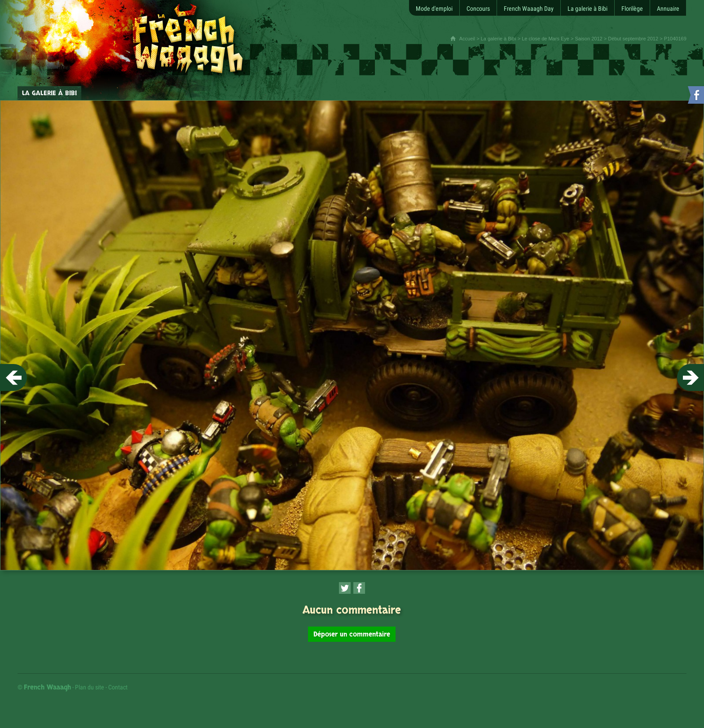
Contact (118, 687)
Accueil (467, 39)
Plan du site (90, 687)
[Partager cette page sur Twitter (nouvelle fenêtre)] (345, 588)
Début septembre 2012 (633, 39)
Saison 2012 (588, 39)
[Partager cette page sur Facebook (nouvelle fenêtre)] (359, 588)
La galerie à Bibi (499, 39)
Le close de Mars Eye (546, 39)
